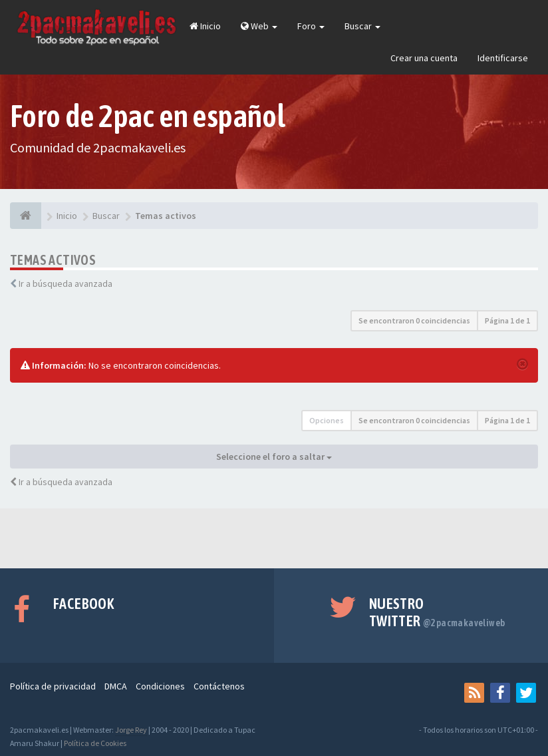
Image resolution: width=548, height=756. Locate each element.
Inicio (205, 26)
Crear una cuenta (424, 58)
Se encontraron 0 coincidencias (414, 320)
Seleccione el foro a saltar (274, 457)
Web (259, 26)
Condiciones (160, 686)
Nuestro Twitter (437, 612)
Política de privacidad (53, 686)
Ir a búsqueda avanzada (66, 283)
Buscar (362, 26)
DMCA (116, 686)
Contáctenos (219, 686)
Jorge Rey (131, 730)
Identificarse (503, 58)
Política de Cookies (95, 743)
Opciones (327, 420)
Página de (507, 320)
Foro (311, 26)
